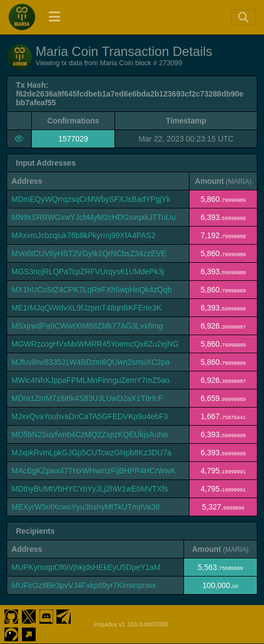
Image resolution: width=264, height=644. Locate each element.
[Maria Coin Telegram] (64, 615)
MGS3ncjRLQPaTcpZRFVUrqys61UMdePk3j (88, 272)
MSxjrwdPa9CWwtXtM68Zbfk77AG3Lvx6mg (87, 326)
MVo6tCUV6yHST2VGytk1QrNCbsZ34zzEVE (89, 253)
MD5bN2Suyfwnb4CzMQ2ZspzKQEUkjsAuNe (90, 434)
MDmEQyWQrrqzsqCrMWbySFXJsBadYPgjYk (91, 199)
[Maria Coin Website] (29, 633)
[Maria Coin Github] (11, 615)
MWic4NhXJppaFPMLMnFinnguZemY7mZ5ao (91, 380)
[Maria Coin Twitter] (29, 615)
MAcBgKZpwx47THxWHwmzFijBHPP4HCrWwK (93, 471)
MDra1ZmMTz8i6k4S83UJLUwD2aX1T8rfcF (87, 398)
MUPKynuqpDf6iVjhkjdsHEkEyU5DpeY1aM (86, 567)
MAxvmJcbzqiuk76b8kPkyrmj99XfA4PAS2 (84, 235)
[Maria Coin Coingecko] (11, 633)
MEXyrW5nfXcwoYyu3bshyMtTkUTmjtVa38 (85, 507)
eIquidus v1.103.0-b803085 (131, 624)
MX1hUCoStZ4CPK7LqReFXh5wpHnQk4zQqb (92, 290)
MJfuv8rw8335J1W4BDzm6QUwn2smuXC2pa (91, 362)
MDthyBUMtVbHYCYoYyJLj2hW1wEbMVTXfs (90, 489)
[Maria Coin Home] (22, 17)
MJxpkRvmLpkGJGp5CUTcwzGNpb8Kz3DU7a (91, 453)
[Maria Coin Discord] (46, 615)
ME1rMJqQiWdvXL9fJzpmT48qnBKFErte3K (87, 308)
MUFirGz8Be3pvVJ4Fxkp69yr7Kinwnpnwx (84, 585)
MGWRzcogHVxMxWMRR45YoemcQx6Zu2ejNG (95, 344)
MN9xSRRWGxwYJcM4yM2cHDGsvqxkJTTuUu (93, 217)
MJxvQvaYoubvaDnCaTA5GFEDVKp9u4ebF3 (90, 416)
